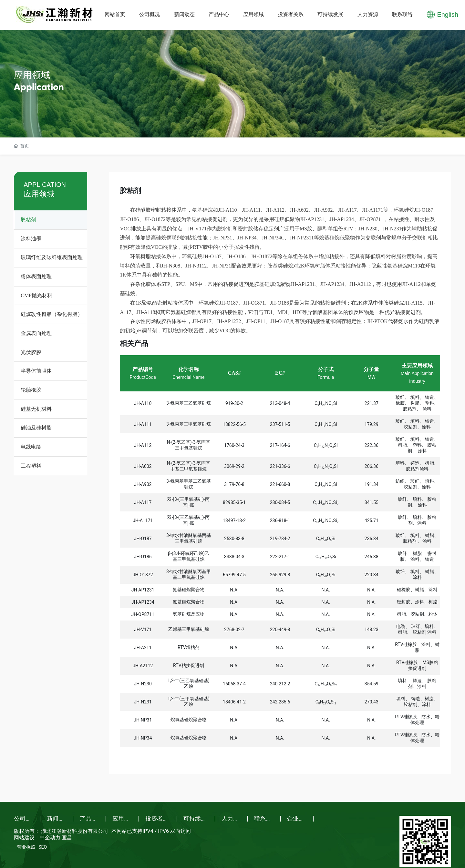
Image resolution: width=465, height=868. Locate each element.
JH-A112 (143, 445)
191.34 (372, 484)
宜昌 (67, 838)
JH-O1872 (143, 575)
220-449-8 (280, 630)
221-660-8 (280, 484)
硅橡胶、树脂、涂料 (417, 590)
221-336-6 (280, 466)
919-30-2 (234, 403)
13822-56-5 (234, 424)
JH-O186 (143, 557)
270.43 (372, 702)
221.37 (372, 403)
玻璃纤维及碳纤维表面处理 (52, 257)
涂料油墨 (31, 239)
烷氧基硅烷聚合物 (189, 720)
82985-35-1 (234, 502)
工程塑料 (31, 466)
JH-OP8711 (143, 614)
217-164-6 (280, 445)
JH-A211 (143, 648)
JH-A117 (143, 502)
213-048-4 (280, 403)
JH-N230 (143, 684)
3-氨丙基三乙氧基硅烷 (189, 403)
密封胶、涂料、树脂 (417, 602)
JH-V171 (143, 630)
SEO (43, 847)
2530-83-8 (234, 539)
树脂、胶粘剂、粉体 (417, 614)
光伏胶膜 (31, 352)
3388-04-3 (234, 557)
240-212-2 (280, 684)
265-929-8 (280, 575)
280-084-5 (280, 502)
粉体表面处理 (36, 276)
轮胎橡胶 (31, 390)
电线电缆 (31, 447)
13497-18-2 (234, 520)
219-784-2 (280, 539)
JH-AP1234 (143, 602)
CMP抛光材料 (36, 295)
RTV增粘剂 (188, 647)
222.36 (372, 445)
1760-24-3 (234, 445)
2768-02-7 (234, 630)
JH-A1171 (143, 520)
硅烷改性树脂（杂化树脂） (52, 314)
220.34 (372, 575)
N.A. (234, 590)
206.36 (372, 466)
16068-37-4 (234, 684)
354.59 (372, 684)
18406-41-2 (234, 702)
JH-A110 (143, 403)
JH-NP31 (143, 720)
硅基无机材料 (36, 409)
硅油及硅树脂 (36, 428)
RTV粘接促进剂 (188, 665)
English (448, 15)
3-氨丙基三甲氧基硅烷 (189, 424)
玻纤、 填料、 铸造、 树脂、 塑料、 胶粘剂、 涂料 (417, 445)
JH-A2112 (143, 666)
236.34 (372, 539)
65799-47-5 (234, 575)
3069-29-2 (234, 466)
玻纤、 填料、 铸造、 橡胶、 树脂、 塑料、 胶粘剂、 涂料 (417, 403)
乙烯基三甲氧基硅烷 (189, 629)
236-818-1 (280, 520)
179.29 (372, 424)
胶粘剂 (28, 220)
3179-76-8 (234, 484)
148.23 (372, 630)
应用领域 (32, 75)
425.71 (372, 520)
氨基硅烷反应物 (189, 614)
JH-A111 (143, 424)
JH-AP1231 (143, 590)
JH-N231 (143, 702)
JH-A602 (143, 466)
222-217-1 (280, 557)
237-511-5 (280, 424)
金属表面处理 (36, 333)
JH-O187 (143, 539)
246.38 (372, 557)
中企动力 (50, 838)
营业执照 (26, 847)
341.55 (372, 502)
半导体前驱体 (36, 371)
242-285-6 (280, 702)
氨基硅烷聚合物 (189, 590)
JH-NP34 (143, 738)
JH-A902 (143, 484)
